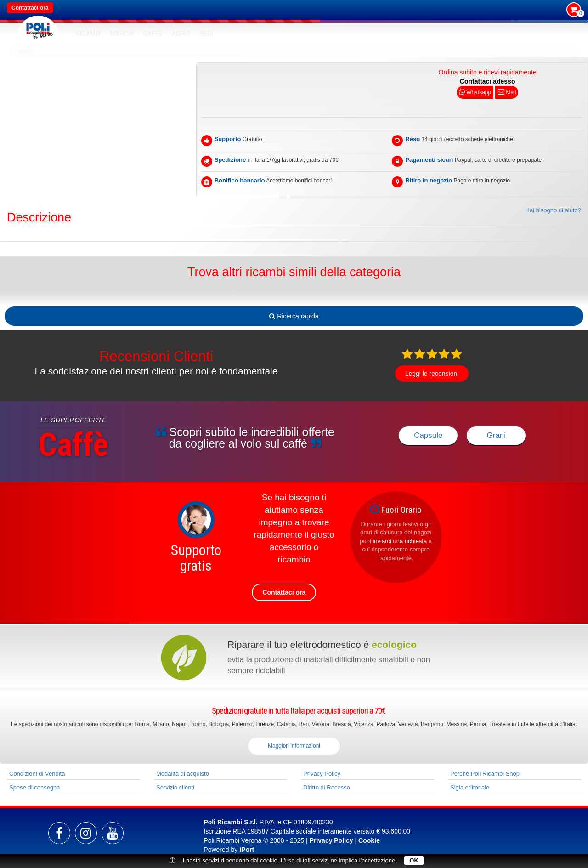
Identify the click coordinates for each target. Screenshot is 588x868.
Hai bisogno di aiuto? (553, 210)
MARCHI (122, 34)
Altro (181, 34)
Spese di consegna (35, 787)
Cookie (369, 840)
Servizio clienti (175, 787)
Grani (497, 435)
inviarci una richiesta (400, 541)
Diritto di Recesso (327, 787)
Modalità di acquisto (183, 774)
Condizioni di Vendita (37, 774)
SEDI (207, 34)
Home (25, 51)
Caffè (153, 34)
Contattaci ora (30, 8)
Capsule (428, 435)
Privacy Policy (322, 774)
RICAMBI (88, 34)
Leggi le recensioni (432, 374)
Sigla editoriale (470, 787)
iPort (247, 850)
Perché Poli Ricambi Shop (485, 774)
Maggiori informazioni (294, 746)
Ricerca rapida (294, 316)
